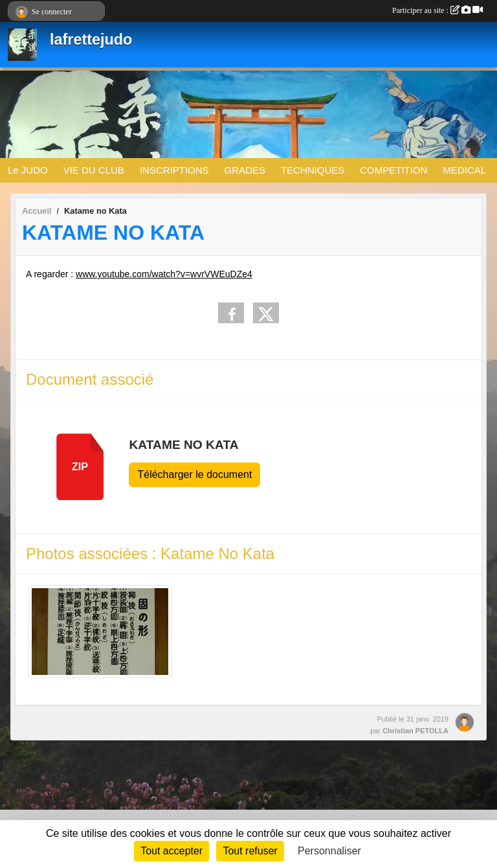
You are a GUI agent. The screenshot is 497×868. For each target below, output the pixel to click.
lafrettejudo (91, 40)
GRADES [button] (245, 170)
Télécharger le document (194, 474)
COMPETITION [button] (393, 170)
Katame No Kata (183, 445)
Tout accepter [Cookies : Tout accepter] (171, 851)
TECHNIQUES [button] (313, 170)
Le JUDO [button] (28, 170)
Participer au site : (437, 10)
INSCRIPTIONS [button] (174, 170)
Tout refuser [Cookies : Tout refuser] (250, 851)
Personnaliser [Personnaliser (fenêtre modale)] (329, 851)
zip (80, 467)
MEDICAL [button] (464, 170)
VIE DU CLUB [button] (94, 170)
